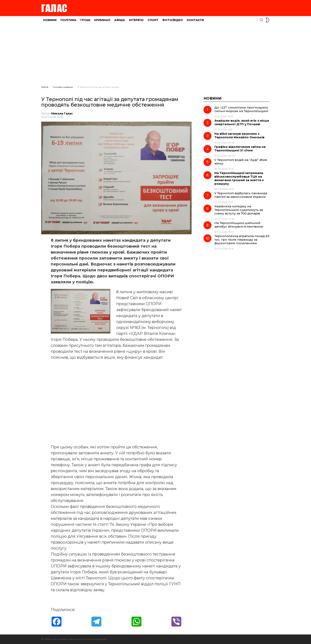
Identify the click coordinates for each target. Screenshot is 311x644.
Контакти (195, 20)
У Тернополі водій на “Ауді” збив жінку (241, 162)
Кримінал (102, 20)
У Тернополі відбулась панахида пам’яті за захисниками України (241, 195)
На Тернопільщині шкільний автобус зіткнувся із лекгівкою (239, 225)
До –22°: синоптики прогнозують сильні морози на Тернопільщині (241, 109)
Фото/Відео (173, 20)
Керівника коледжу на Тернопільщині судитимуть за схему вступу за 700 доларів (239, 210)
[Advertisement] (155, 56)
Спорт (153, 20)
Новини (50, 20)
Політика (68, 20)
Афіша (120, 20)
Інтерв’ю (136, 20)
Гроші (85, 20)
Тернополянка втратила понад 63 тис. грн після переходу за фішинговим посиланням (242, 240)
